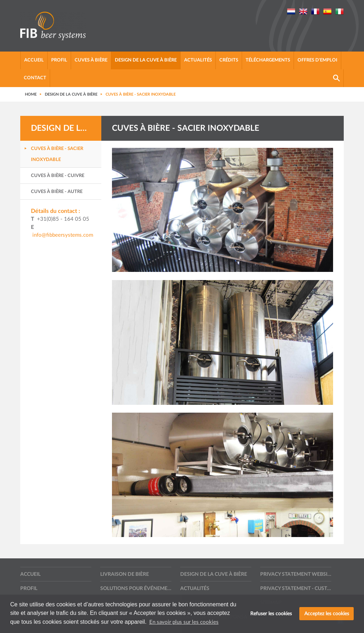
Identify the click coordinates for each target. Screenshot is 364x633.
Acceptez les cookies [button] (327, 614)
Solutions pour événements (136, 589)
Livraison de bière (125, 574)
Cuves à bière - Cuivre (58, 176)
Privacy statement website (296, 574)
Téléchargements (268, 60)
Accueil (34, 60)
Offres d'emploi (317, 60)
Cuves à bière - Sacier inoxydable (57, 154)
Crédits (229, 60)
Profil (59, 60)
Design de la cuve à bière (146, 60)
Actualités (198, 60)
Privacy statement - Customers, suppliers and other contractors (296, 589)
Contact (35, 78)
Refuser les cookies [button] (271, 614)
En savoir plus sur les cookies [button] (184, 622)
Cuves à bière (91, 60)
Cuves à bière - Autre (57, 192)
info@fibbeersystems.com (63, 235)
